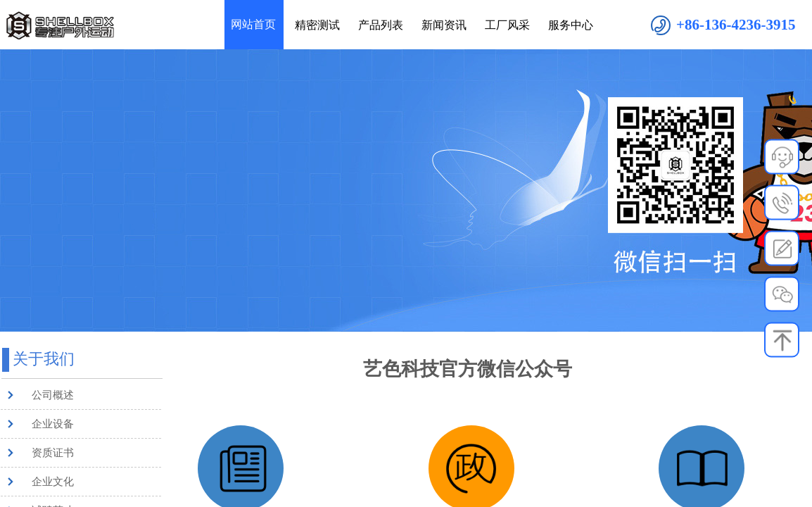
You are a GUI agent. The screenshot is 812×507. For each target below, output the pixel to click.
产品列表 (381, 25)
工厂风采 (507, 25)
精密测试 (317, 25)
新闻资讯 (444, 25)
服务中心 (571, 25)
